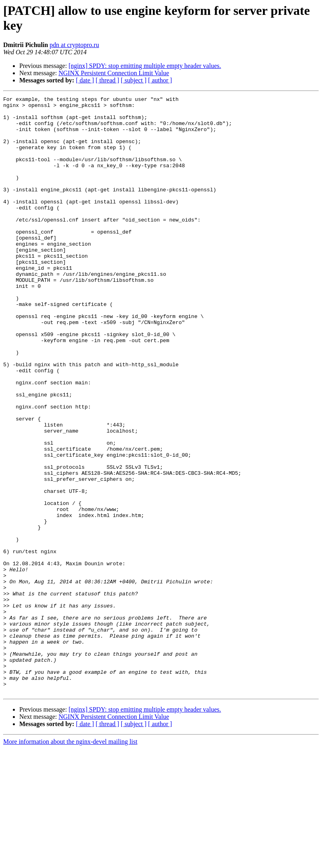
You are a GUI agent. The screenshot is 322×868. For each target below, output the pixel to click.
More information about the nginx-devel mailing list (70, 861)
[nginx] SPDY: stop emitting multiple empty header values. (145, 66)
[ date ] (85, 80)
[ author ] (160, 80)
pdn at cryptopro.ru (74, 45)
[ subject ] (134, 80)
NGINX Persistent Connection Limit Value (114, 73)
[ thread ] (107, 80)
